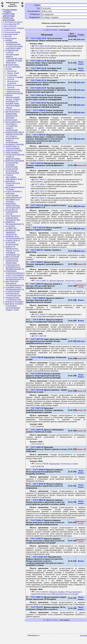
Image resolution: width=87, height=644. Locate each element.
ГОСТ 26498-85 (36, 262)
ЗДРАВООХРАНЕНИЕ (14, 93)
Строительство (10, 30)
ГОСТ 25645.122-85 (41, 56)
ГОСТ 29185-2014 (39, 557)
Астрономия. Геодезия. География (15, 76)
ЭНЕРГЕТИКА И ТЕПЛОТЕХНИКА (13, 148)
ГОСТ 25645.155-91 (37, 80)
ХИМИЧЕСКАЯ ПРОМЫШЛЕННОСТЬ (15, 237)
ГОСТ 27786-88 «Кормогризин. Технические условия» (56, 464)
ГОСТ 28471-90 (36, 408)
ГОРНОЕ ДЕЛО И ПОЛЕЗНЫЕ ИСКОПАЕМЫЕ (13, 243)
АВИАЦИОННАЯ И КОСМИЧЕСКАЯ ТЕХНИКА (14, 200)
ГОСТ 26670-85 (39, 336)
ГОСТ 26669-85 (38, 298)
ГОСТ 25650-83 (38, 110)
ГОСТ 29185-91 (36, 539)
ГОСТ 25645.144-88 (41, 46)
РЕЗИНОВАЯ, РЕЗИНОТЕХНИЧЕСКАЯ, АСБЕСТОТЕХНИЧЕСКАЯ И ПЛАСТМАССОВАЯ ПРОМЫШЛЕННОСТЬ (15, 275)
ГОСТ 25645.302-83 (37, 103)
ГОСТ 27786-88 (36, 357)
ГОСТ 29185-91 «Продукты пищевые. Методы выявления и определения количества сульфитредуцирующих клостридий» (56, 593)
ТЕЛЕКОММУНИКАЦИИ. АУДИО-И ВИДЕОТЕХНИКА (15, 157)
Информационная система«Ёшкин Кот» (12, 4)
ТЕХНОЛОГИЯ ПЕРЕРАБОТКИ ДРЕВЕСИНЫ (12, 261)
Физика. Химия (13, 73)
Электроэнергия (10, 38)
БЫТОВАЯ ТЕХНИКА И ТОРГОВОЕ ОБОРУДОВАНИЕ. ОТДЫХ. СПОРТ (14, 307)
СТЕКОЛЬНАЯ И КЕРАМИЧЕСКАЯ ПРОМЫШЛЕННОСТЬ (15, 267)
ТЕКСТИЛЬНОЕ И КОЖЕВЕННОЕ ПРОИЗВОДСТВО (13, 218)
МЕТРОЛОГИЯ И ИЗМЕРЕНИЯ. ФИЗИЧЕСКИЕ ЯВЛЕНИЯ (13, 115)
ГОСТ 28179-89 (36, 390)
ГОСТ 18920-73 (39, 184)
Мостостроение (10, 26)
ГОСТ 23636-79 (39, 198)
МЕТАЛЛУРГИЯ (12, 257)
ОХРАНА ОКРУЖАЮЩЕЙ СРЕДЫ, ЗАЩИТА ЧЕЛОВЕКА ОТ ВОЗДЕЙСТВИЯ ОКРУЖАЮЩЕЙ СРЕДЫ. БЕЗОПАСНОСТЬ (13, 103)
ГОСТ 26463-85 (36, 250)
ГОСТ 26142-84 (36, 163)
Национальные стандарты (14, 28)
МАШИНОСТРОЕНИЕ (15, 145)
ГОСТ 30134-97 (36, 607)
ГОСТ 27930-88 (36, 374)
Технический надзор (12, 32)
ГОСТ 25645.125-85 (41, 51)
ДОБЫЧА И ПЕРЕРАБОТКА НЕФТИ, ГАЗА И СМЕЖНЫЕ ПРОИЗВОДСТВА (13, 251)
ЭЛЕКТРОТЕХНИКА (14, 151)
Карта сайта (84, 635)
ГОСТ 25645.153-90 (37, 61)
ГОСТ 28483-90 (36, 430)
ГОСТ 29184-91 (36, 520)
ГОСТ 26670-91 (38, 320)
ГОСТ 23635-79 (39, 191)
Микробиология (13, 89)
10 (56, 30)
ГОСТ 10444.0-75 (40, 314)
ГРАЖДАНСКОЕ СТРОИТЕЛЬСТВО (13, 299)
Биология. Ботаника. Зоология (15, 86)
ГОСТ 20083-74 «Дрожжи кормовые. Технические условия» (58, 281)
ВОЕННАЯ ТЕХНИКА (15, 302)
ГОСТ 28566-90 (38, 484)
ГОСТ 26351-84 (36, 205)
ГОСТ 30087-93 (36, 597)
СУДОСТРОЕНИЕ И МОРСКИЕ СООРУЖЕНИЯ (14, 194)
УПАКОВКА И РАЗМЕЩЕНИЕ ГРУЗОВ (12, 212)
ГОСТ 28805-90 (38, 500)
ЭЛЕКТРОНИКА (12, 153)
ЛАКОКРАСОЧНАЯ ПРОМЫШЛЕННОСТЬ (15, 289)
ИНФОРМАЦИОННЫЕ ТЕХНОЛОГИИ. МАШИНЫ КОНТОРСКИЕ (15, 164)
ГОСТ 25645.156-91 (37, 88)
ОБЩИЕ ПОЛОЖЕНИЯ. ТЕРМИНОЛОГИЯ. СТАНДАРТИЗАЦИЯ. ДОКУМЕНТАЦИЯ (14, 44)
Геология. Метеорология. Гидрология (13, 81)
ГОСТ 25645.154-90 (37, 68)
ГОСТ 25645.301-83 (37, 95)
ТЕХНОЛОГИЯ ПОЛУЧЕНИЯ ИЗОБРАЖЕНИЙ (12, 171)
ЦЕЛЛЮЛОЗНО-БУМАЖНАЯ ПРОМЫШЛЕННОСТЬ (15, 283)
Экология (8, 36)
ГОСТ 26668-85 (36, 284)
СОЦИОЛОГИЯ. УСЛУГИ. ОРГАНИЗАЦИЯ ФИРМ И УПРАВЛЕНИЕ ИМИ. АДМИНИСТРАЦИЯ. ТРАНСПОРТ (14, 57)
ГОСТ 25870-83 (38, 135)
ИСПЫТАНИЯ (11, 120)
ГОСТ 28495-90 (36, 447)
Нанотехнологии (13, 91)
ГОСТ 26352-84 (38, 228)
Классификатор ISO (12, 24)
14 (60, 30)
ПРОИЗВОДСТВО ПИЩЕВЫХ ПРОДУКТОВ (13, 232)
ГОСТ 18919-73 (39, 180)
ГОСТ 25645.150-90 (37, 38)
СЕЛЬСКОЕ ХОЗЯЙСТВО (11, 227)
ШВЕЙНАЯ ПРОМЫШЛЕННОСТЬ (15, 223)
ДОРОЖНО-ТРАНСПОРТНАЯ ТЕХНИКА (13, 183)
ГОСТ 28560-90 (38, 470)
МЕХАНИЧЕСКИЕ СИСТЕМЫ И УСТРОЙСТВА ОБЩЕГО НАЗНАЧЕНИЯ (13, 126)
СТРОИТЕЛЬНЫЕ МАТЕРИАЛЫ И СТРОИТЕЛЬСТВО (13, 294)
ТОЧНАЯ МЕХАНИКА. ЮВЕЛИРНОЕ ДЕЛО (14, 177)
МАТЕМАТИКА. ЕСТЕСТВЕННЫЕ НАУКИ (13, 67)
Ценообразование (11, 34)
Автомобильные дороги (13, 22)
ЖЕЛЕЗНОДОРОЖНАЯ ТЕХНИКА (15, 188)
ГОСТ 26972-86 (36, 339)
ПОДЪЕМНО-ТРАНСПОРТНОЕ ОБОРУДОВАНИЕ (13, 206)
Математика (12, 71)
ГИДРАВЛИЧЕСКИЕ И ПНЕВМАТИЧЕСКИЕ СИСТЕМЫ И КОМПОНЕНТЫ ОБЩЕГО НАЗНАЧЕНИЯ (15, 137)
